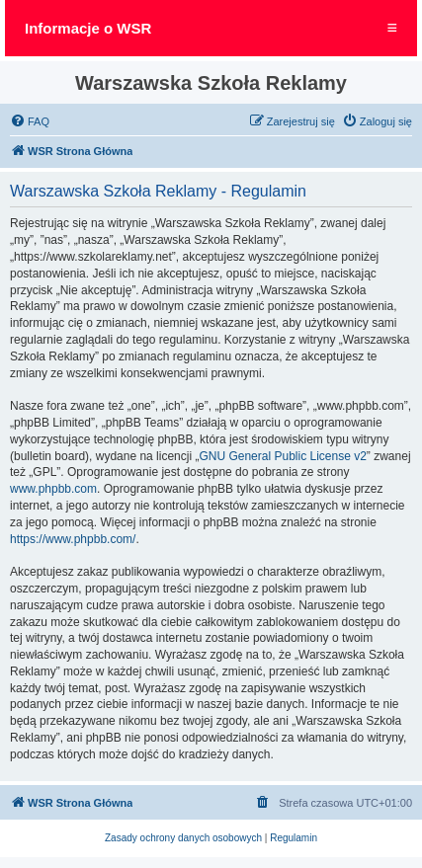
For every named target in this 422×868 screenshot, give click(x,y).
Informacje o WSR (88, 28)
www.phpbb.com (53, 489)
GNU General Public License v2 (282, 456)
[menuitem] (30, 121)
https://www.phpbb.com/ (73, 539)
